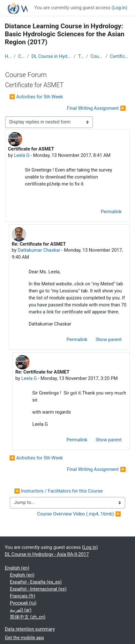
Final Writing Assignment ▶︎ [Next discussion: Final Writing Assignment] (96, 108)
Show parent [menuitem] (109, 339)
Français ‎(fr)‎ (22, 596)
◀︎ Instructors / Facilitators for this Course (58, 491)
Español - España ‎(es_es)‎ (36, 582)
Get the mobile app (24, 638)
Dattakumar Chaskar (39, 250)
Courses (21, 56)
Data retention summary (30, 629)
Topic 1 (81, 56)
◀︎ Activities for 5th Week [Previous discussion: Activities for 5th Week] (36, 97)
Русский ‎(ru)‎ (23, 603)
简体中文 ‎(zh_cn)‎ (28, 617)
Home (8, 56)
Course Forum (97, 56)
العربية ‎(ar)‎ (21, 610)
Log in (119, 8)
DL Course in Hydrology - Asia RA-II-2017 (51, 56)
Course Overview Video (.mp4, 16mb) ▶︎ (79, 514)
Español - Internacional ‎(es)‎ (38, 589)
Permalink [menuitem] (111, 212)
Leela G (22, 155)
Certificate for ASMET (120, 56)
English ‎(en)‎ (17, 568)
